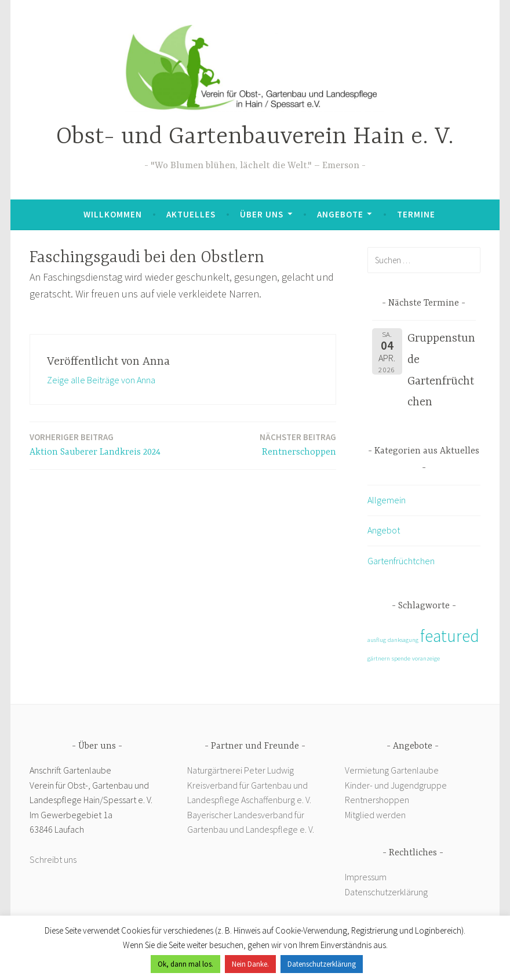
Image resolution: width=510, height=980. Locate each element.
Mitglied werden (375, 815)
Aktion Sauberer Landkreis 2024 (95, 444)
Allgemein (387, 500)
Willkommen (113, 214)
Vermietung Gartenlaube (392, 770)
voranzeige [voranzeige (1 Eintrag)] (426, 658)
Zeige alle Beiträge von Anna (101, 380)
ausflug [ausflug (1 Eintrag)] (377, 640)
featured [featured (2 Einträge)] (450, 636)
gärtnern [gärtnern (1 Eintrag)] (379, 658)
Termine (416, 214)
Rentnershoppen (378, 800)
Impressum (366, 877)
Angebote (340, 214)
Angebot (384, 530)
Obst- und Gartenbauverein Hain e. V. (255, 137)
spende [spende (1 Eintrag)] (401, 658)
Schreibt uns (53, 859)
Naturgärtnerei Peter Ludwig (241, 770)
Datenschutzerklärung (386, 892)
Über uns (262, 214)
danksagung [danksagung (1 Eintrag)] (403, 640)
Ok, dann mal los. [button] (185, 964)
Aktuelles (191, 214)
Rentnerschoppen (298, 444)
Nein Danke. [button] (250, 964)
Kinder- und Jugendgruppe (397, 785)
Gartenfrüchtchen (401, 561)
